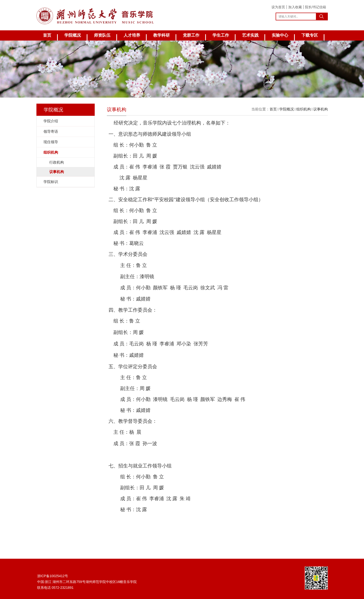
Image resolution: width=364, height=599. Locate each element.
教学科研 (161, 35)
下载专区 (310, 35)
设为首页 (278, 7)
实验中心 (280, 35)
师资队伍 (102, 35)
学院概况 (73, 35)
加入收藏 (295, 7)
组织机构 (304, 109)
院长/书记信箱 (316, 7)
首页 (47, 35)
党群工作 (191, 35)
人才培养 (132, 35)
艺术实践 (250, 35)
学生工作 (221, 35)
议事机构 (321, 109)
